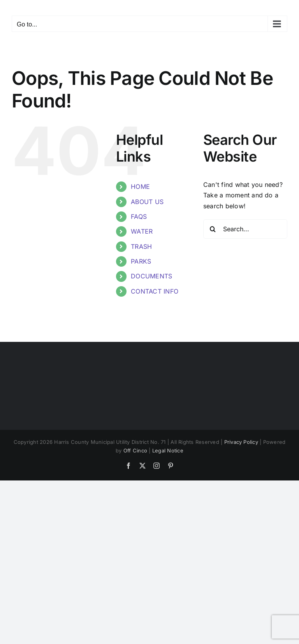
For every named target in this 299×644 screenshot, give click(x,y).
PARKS (141, 261)
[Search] (213, 229)
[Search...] (245, 229)
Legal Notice (168, 450)
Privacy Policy (241, 442)
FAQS (139, 216)
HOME (140, 187)
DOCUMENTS (151, 276)
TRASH (141, 246)
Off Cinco (135, 450)
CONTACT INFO (155, 291)
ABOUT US (147, 202)
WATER (142, 231)
